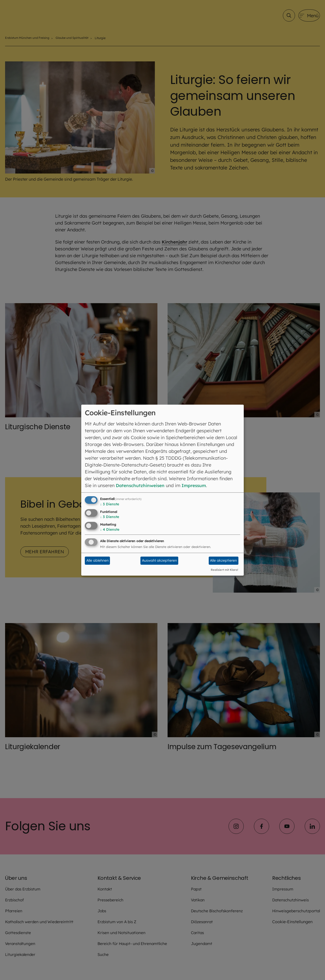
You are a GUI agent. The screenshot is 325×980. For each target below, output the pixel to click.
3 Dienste (110, 504)
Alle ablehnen (97, 560)
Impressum (197, 485)
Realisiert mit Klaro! (224, 570)
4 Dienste (110, 529)
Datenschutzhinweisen (141, 485)
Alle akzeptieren (223, 560)
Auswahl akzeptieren (159, 560)
